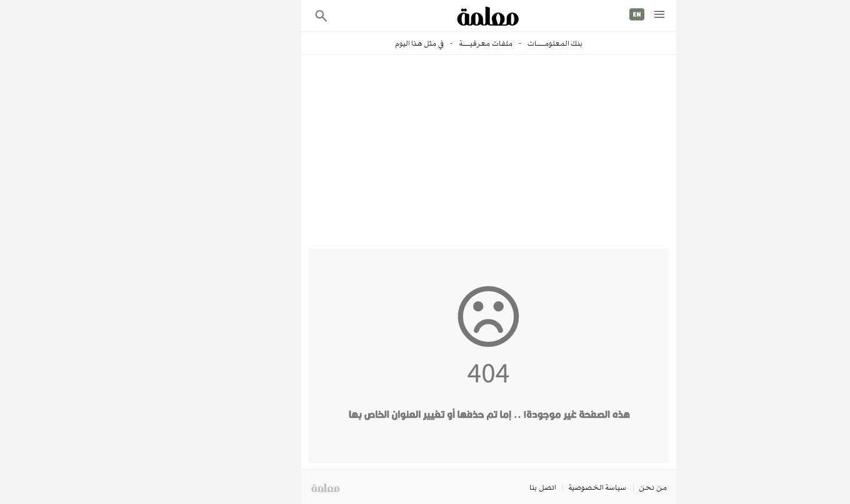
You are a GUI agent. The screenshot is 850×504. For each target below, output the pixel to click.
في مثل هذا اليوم (356, 43)
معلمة (262, 488)
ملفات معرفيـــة (421, 43)
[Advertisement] (425, 155)
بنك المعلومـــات (490, 43)
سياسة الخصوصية (533, 487)
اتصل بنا (479, 487)
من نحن (589, 487)
